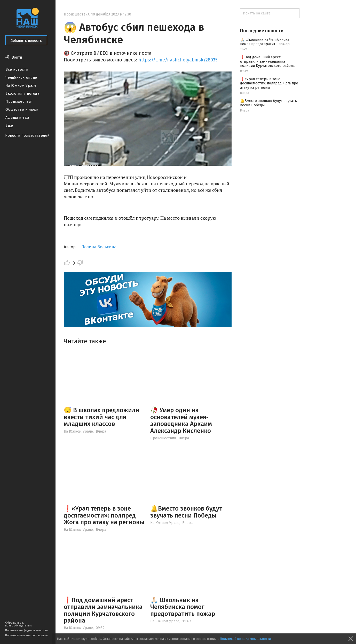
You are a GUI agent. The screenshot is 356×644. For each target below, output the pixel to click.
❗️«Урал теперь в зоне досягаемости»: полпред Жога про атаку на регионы (104, 515)
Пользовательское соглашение (27, 635)
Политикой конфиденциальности (245, 639)
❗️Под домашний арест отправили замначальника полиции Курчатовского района (103, 610)
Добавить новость (26, 41)
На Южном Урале (21, 86)
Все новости (17, 70)
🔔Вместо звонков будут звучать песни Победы (186, 512)
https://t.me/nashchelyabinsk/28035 (178, 60)
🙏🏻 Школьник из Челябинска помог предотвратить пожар (183, 607)
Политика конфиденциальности (26, 630)
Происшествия (19, 102)
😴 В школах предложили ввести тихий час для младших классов (102, 417)
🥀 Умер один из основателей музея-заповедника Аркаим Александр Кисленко (181, 420)
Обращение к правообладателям (18, 624)
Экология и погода (22, 94)
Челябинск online (21, 78)
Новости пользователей (27, 136)
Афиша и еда (17, 118)
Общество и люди (22, 110)
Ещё (9, 126)
